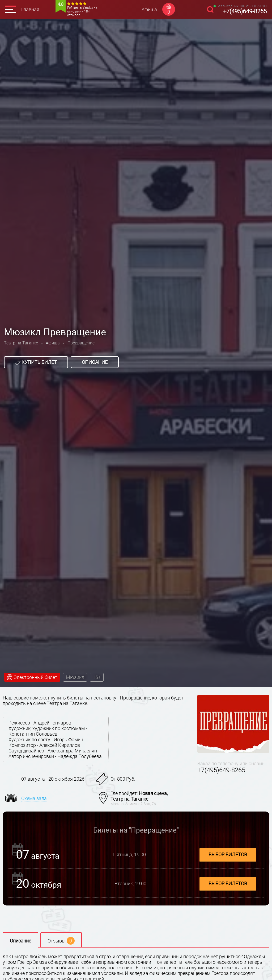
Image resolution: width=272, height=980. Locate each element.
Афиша (149, 9)
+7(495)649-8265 (245, 11)
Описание (95, 362)
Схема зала (34, 798)
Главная (30, 9)
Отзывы (61, 941)
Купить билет (36, 362)
